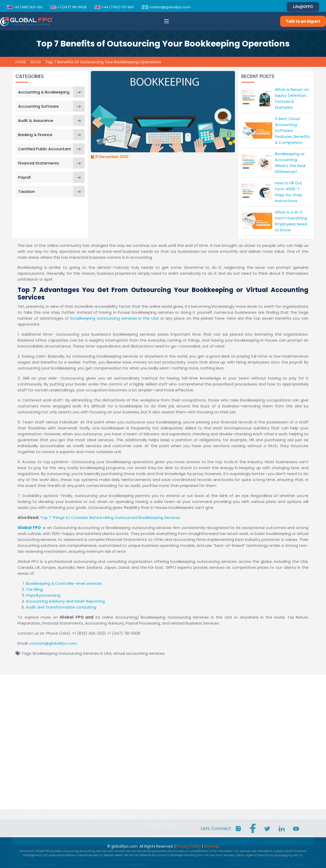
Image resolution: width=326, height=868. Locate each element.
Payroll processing (43, 595)
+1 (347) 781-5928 (69, 7)
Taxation (26, 191)
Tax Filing (34, 589)
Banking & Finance (35, 135)
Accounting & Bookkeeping (44, 92)
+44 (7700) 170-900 (114, 7)
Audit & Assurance (36, 120)
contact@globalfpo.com (166, 7)
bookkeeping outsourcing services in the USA (115, 318)
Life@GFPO (303, 7)
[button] (166, 21)
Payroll (24, 177)
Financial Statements (39, 163)
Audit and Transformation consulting (61, 607)
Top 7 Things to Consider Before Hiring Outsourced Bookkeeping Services (110, 518)
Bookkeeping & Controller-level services (64, 583)
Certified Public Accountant (45, 149)
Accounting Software (38, 106)
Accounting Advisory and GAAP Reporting (65, 601)
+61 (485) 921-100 (25, 7)
